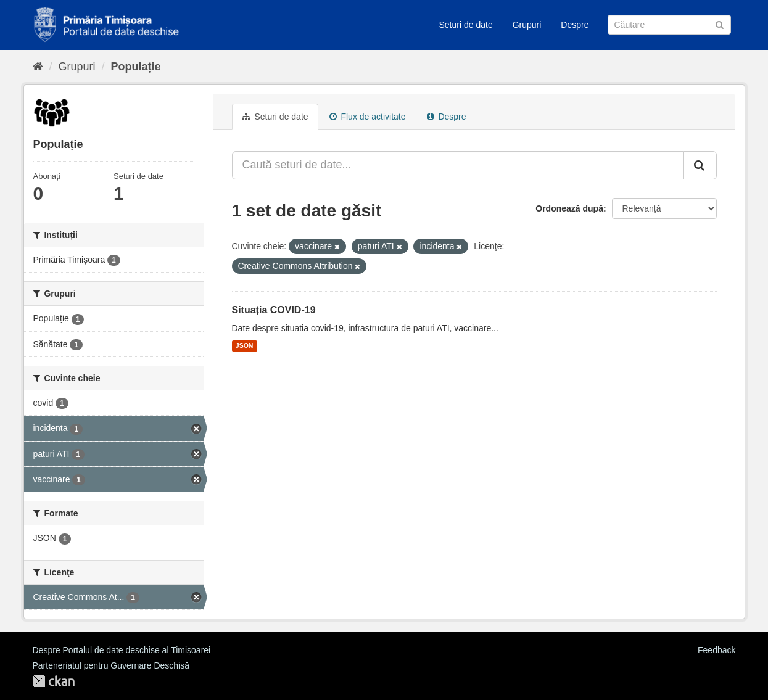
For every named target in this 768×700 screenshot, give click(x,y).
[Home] (38, 67)
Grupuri (527, 25)
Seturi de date (466, 25)
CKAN (54, 681)
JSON (245, 346)
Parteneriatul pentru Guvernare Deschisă (111, 665)
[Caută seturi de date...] (458, 165)
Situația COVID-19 (274, 310)
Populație (136, 67)
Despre (575, 25)
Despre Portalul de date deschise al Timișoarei (122, 650)
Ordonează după (569, 208)
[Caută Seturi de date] (669, 25)
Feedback (716, 650)
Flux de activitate (368, 117)
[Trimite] (720, 24)
